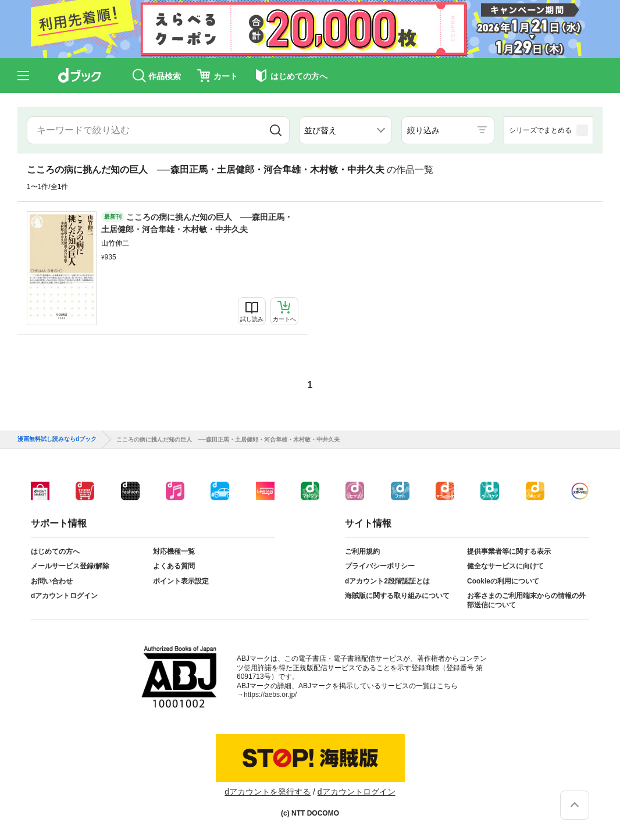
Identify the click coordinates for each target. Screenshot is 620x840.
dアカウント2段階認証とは (387, 581)
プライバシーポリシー (380, 566)
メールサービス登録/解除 (70, 566)
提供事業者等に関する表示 (509, 551)
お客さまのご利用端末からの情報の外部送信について (526, 600)
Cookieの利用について (503, 581)
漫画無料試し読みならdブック (57, 439)
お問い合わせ (52, 581)
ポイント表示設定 (181, 581)
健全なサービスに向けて (505, 566)
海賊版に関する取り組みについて (397, 596)
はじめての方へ (55, 551)
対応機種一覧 (174, 551)
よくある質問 (174, 566)
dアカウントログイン (64, 596)
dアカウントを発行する (268, 792)
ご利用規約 (362, 551)
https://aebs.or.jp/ (270, 695)
